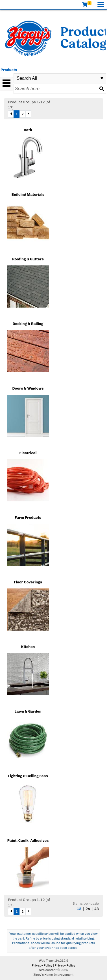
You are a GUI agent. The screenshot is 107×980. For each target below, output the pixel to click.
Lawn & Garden (28, 711)
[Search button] (102, 89)
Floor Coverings (28, 582)
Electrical (28, 453)
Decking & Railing (28, 324)
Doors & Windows (28, 388)
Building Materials (28, 195)
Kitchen (28, 647)
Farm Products (28, 518)
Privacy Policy (42, 966)
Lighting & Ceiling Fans (28, 776)
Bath (28, 130)
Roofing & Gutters (28, 259)
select (102, 78)
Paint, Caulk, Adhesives (28, 841)
